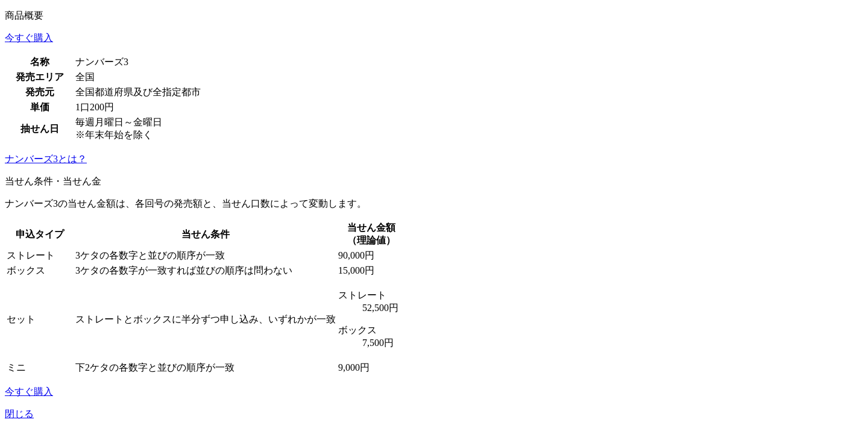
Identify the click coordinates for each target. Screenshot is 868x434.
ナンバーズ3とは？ (46, 159)
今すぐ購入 (29, 38)
